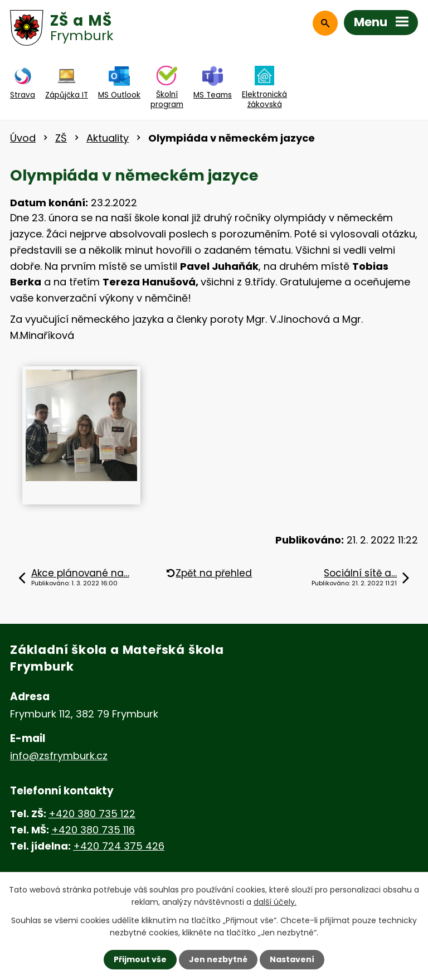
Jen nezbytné (218, 959)
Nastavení (292, 959)
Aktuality (108, 138)
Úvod (23, 138)
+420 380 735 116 (93, 830)
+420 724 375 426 (119, 846)
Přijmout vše (140, 959)
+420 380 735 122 (92, 814)
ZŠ (61, 138)
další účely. (275, 902)
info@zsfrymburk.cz (59, 756)
